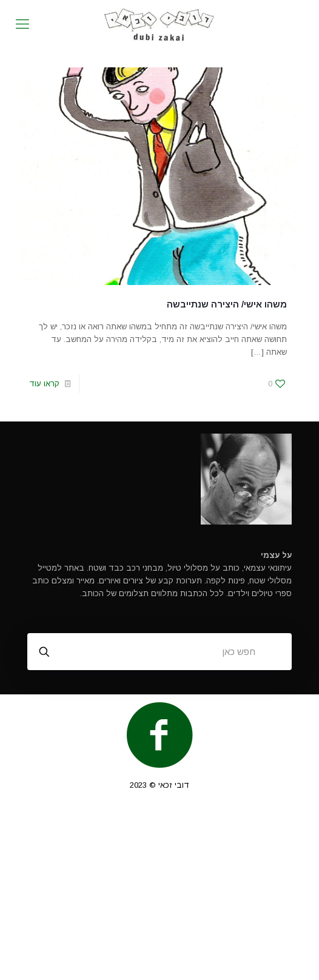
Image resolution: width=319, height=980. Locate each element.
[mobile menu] (22, 24)
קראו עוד (44, 384)
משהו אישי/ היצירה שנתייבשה (227, 304)
